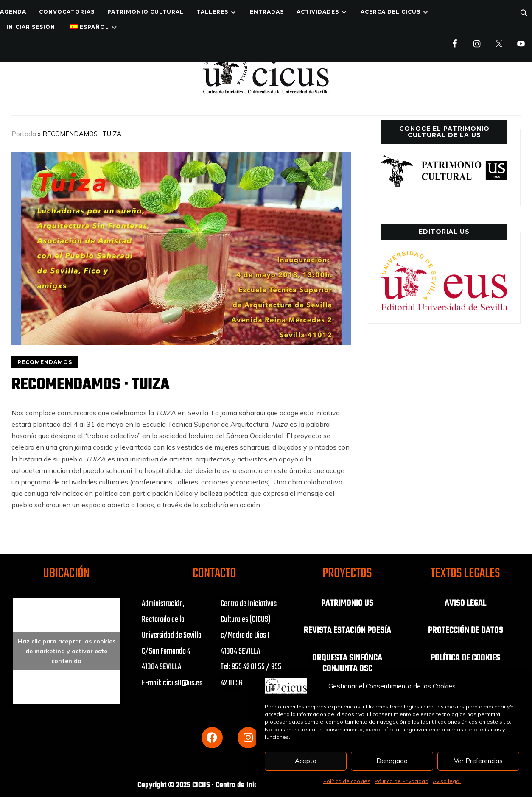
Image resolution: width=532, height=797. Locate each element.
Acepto (306, 761)
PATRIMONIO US (347, 603)
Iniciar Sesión (31, 27)
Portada (24, 134)
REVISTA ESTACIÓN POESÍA (347, 630)
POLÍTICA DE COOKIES (465, 657)
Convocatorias (67, 12)
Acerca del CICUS (391, 12)
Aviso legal (447, 781)
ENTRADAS (267, 12)
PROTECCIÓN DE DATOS (465, 630)
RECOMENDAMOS (45, 362)
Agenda (13, 12)
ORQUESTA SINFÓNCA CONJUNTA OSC (347, 663)
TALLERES (212, 12)
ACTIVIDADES (318, 12)
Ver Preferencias (478, 761)
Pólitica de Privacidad (402, 781)
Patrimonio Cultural (146, 12)
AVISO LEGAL (465, 603)
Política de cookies (347, 781)
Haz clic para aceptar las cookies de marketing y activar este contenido (67, 651)
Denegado (392, 761)
